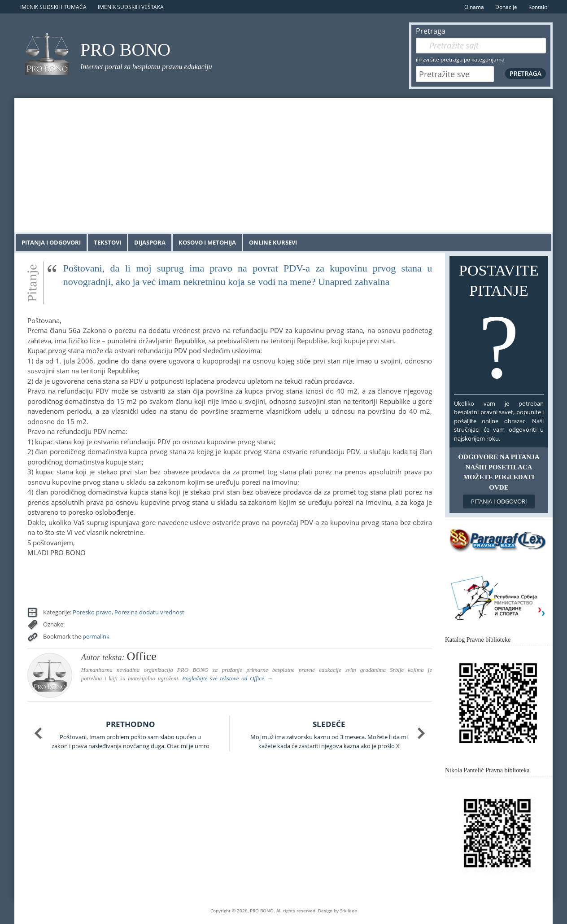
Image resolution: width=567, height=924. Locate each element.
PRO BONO (125, 50)
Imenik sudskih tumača (53, 7)
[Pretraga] (481, 46)
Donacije (506, 7)
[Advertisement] (283, 165)
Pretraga (431, 31)
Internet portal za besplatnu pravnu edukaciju (146, 67)
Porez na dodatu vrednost (149, 612)
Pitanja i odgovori (51, 242)
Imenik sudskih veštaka (131, 7)
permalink (96, 636)
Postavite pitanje (499, 327)
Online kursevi (273, 242)
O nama (474, 7)
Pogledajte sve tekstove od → (227, 678)
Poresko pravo (92, 612)
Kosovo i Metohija (207, 242)
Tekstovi (107, 242)
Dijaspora (150, 242)
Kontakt (538, 7)
